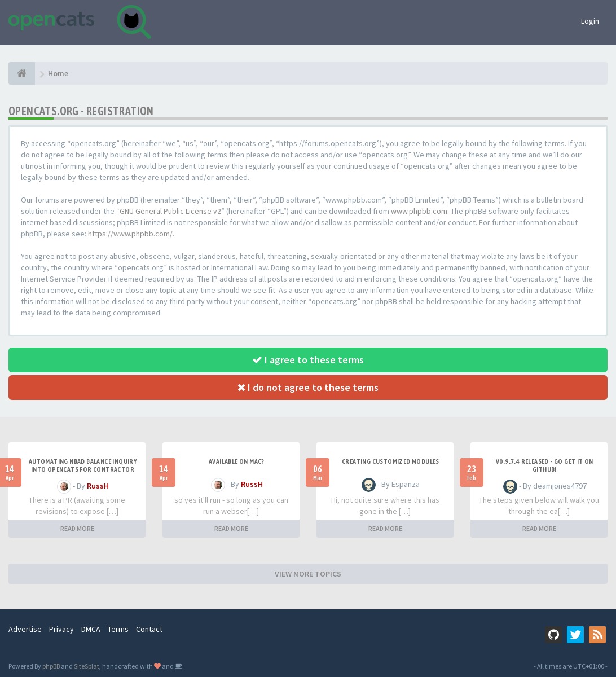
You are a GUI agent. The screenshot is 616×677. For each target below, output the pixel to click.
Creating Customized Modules (391, 461)
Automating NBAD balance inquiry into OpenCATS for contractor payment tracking (83, 469)
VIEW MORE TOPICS (308, 574)
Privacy (61, 629)
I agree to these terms (308, 360)
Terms (118, 629)
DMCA (91, 629)
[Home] (22, 73)
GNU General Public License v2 (170, 211)
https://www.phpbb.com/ (130, 234)
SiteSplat (87, 666)
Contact (149, 629)
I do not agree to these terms (308, 387)
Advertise (25, 629)
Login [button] (590, 21)
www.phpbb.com (419, 211)
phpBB (51, 666)
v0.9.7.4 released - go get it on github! (545, 465)
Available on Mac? (237, 461)
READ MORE (77, 528)
